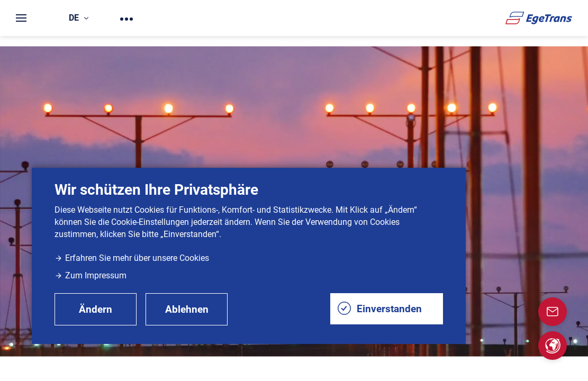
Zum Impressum (91, 275)
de (79, 18)
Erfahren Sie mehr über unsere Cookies (132, 258)
